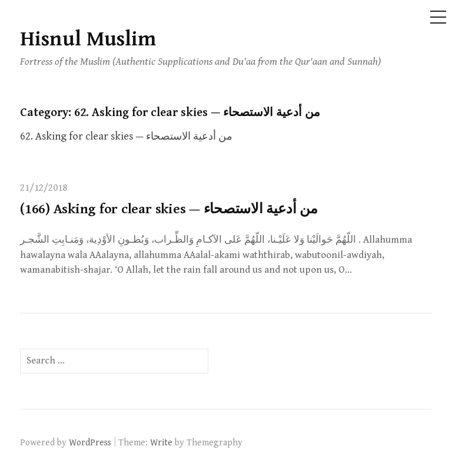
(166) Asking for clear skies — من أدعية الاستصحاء (169, 209)
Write (161, 442)
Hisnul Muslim (88, 39)
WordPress (90, 442)
